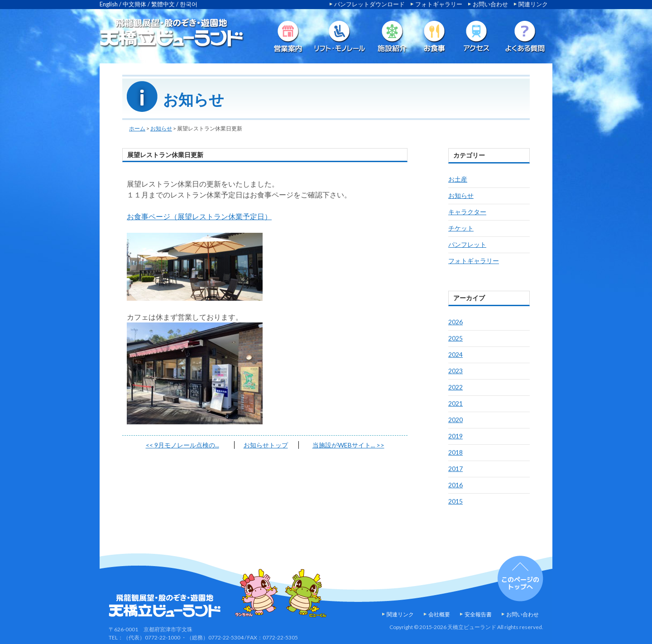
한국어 (189, 4)
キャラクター (467, 212)
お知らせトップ (266, 445)
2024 (455, 354)
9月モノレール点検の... (182, 445)
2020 (455, 420)
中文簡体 (134, 4)
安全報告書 (478, 614)
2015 (455, 501)
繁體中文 (163, 4)
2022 (455, 387)
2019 (455, 436)
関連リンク (533, 4)
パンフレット (467, 244)
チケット (461, 228)
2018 (455, 452)
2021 (455, 403)
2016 (455, 485)
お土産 (458, 179)
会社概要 (439, 614)
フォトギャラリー (439, 4)
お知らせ (161, 128)
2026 (455, 322)
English (109, 4)
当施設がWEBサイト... (348, 445)
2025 (455, 338)
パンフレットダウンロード (369, 4)
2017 (455, 469)
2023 (455, 371)
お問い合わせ (490, 4)
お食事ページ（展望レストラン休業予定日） (199, 216)
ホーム (137, 128)
